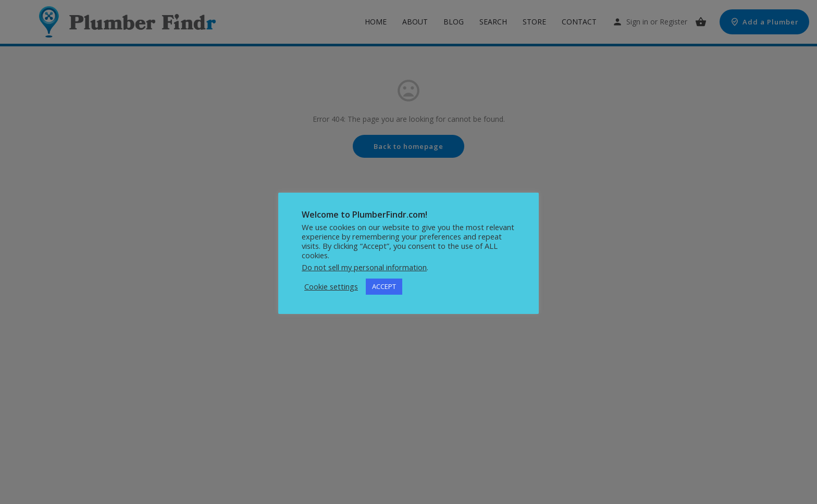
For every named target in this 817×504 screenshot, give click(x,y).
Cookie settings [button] (331, 286)
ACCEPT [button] (384, 286)
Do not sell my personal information (364, 267)
